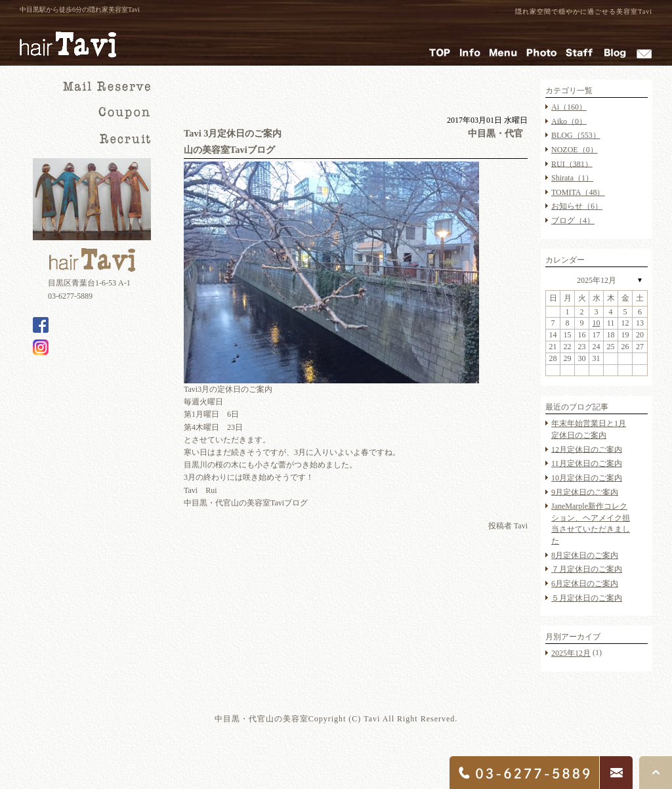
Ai (569, 107)
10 (597, 323)
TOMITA (578, 192)
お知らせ (577, 206)
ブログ (573, 221)
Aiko (569, 121)
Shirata (572, 178)
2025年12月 (597, 280)
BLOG (576, 135)
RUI (572, 163)
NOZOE (575, 150)
